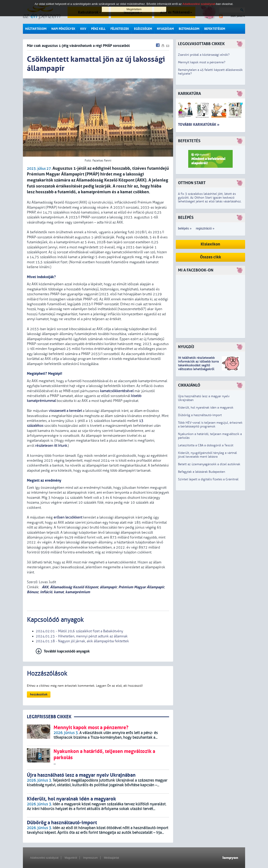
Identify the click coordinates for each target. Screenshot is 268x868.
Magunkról (71, 858)
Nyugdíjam (165, 29)
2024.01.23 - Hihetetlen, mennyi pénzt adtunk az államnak (82, 636)
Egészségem (143, 29)
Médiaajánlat (111, 858)
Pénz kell (98, 29)
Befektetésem (215, 29)
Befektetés (189, 141)
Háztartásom (36, 29)
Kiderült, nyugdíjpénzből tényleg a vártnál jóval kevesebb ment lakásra (207, 455)
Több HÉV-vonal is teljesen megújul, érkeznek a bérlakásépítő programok (210, 425)
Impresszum (90, 858)
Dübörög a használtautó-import (200, 415)
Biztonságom (189, 29)
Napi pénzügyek (63, 29)
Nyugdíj (186, 347)
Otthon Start (192, 183)
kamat (59, 592)
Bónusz (33, 592)
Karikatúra (189, 94)
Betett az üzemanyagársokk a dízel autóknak (209, 464)
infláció (46, 592)
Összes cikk (211, 257)
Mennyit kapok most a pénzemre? (202, 62)
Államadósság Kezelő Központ (74, 587)
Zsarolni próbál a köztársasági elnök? (204, 55)
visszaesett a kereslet (65, 411)
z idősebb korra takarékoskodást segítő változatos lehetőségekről (198, 365)
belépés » (185, 228)
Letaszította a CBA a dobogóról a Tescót (206, 445)
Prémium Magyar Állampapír (141, 587)
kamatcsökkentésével (117, 391)
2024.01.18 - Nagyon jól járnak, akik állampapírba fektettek (82, 641)
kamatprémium (78, 592)
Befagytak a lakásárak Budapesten (202, 472)
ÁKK (45, 587)
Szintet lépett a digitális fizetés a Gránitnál (208, 479)
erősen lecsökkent (68, 517)
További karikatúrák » (199, 125)
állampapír (108, 587)
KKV (83, 29)
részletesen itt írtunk (51, 446)
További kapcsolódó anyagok (67, 651)
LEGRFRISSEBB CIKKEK (49, 717)
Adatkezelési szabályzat (44, 858)
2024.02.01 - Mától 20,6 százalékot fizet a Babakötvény (79, 631)
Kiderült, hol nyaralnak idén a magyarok (206, 408)
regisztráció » (205, 228)
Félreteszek (120, 29)
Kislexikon (210, 244)
